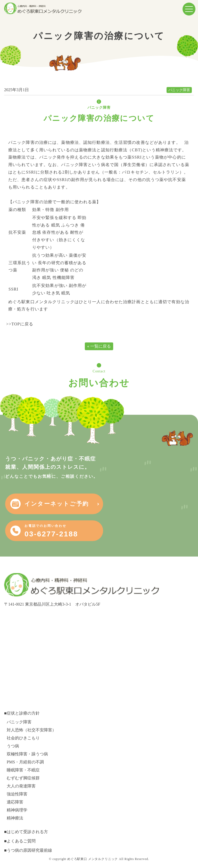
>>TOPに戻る (20, 324)
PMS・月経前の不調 (25, 762)
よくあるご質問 (21, 841)
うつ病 (13, 746)
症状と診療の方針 (23, 713)
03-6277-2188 (51, 531)
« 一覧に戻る (99, 346)
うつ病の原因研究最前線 (29, 850)
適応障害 (15, 802)
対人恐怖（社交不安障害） (31, 730)
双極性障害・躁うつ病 (27, 754)
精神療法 (15, 818)
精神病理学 (17, 810)
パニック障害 (179, 90)
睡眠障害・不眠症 (23, 770)
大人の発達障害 (21, 786)
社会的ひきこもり (23, 738)
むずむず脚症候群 (23, 778)
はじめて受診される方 (27, 832)
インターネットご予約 (57, 504)
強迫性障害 (17, 794)
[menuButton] (189, 9)
